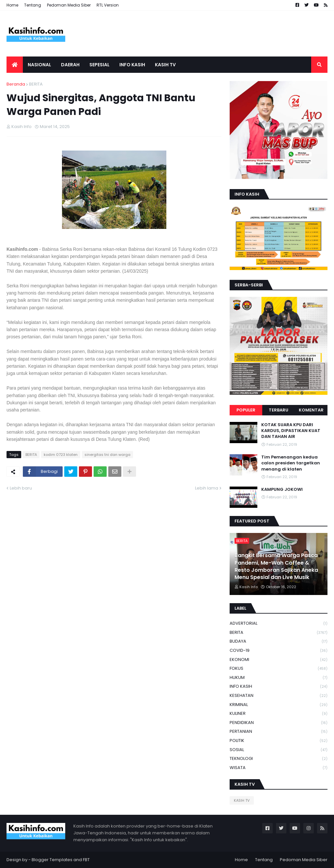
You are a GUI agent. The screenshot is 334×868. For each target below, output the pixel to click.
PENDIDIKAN (279, 723)
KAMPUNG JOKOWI (282, 490)
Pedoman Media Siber (69, 5)
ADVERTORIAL (279, 624)
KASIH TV (242, 800)
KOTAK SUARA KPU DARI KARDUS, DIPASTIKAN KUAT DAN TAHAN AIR (291, 431)
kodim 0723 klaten (61, 455)
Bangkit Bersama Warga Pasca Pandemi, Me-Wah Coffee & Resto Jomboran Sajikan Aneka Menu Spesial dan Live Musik (276, 566)
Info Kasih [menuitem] (132, 65)
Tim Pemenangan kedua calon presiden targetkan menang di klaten (291, 463)
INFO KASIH (279, 687)
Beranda (16, 84)
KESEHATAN (279, 696)
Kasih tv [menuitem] (165, 65)
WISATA (279, 768)
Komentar (311, 410)
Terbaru (279, 410)
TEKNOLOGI (279, 759)
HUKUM (279, 678)
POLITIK (279, 741)
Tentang (33, 5)
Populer (246, 410)
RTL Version (108, 5)
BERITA (36, 84)
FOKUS (279, 669)
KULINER (279, 714)
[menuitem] (15, 65)
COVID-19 (279, 651)
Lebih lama (207, 488)
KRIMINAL (279, 705)
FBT (86, 860)
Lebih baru (21, 488)
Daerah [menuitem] (70, 65)
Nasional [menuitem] (39, 65)
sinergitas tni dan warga (107, 455)
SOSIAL (279, 750)
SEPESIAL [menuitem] (99, 65)
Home (12, 5)
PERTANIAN (279, 732)
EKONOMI (279, 660)
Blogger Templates (52, 860)
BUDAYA (279, 642)
